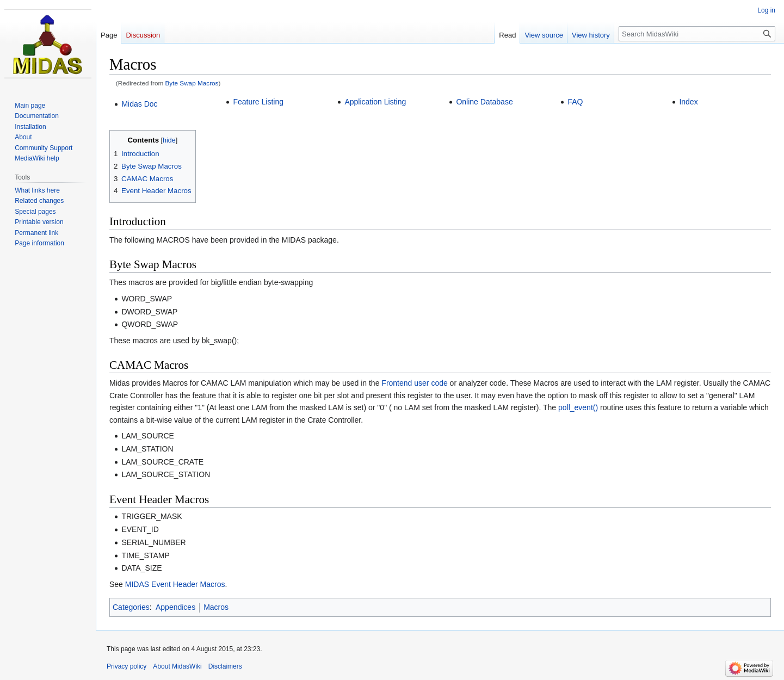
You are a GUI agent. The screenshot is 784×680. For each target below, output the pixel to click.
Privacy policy (126, 666)
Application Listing (375, 102)
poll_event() (578, 407)
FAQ (575, 102)
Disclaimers (225, 666)
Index (688, 102)
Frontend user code (414, 383)
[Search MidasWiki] (697, 34)
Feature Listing (258, 102)
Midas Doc (139, 104)
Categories (131, 607)
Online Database (484, 102)
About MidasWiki (177, 666)
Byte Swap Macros (192, 83)
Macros (216, 607)
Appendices (175, 607)
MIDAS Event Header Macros (175, 584)
